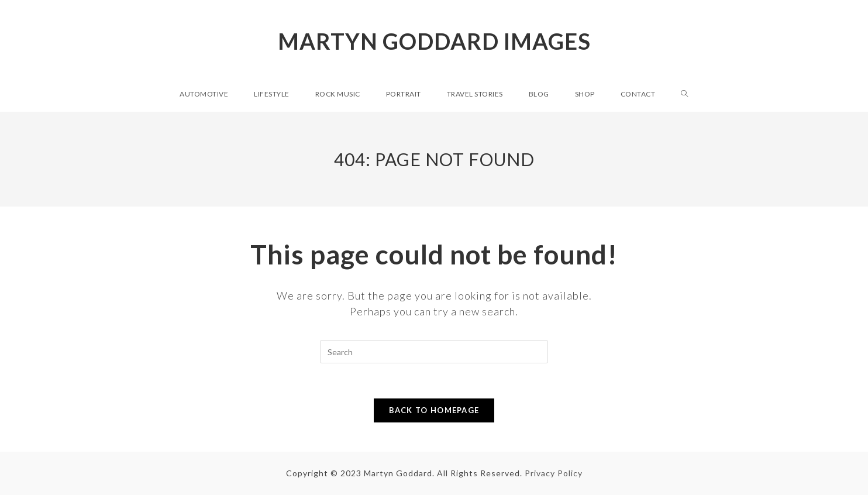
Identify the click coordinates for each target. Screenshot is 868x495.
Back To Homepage (434, 410)
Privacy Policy (554, 473)
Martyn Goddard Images (434, 41)
